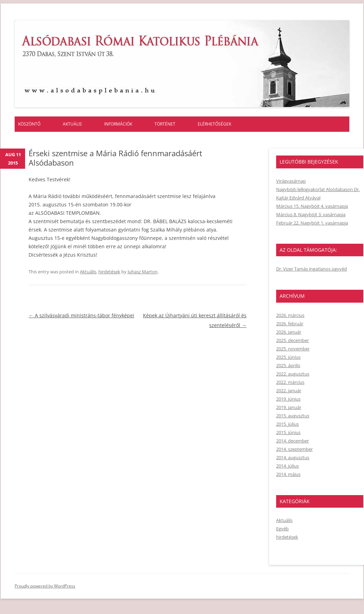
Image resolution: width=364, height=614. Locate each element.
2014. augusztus (293, 457)
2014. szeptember (294, 449)
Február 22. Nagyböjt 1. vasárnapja (312, 223)
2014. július (287, 466)
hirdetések (109, 272)
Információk (118, 124)
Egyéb (282, 529)
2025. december (293, 340)
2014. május (288, 474)
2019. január (289, 407)
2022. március (290, 382)
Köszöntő (29, 124)
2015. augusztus (293, 416)
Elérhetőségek (214, 124)
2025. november (293, 349)
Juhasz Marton (143, 272)
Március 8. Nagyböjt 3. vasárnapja (311, 214)
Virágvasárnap (291, 181)
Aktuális (72, 124)
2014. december (293, 441)
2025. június (288, 357)
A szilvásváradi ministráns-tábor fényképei (81, 315)
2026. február (290, 324)
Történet (165, 124)
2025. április (288, 365)
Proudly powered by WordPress (45, 586)
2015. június (288, 432)
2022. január (289, 391)
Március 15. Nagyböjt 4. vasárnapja (312, 206)
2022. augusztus (293, 374)
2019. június (288, 399)
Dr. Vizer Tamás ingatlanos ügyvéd (312, 269)
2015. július (287, 424)
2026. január (289, 332)
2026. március (290, 315)
